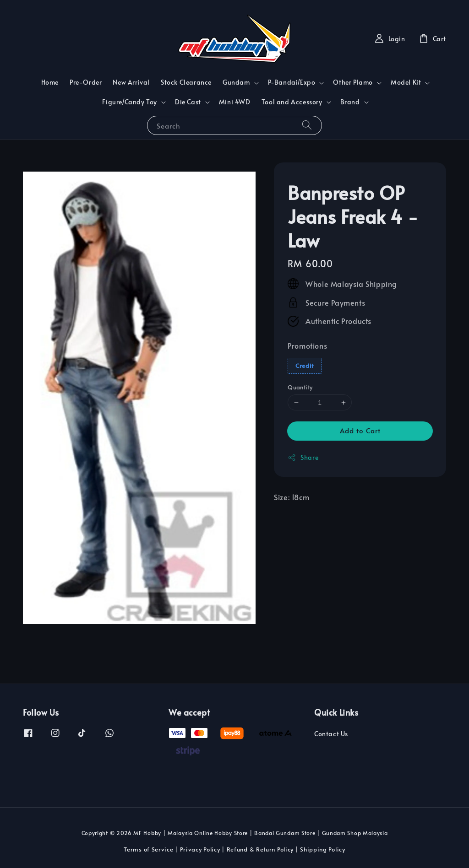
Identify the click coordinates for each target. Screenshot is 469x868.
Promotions (307, 345)
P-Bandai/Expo (292, 82)
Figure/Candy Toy (130, 102)
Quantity (300, 387)
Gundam (236, 82)
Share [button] (303, 457)
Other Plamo (353, 82)
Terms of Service (148, 849)
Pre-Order (86, 82)
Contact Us (331, 734)
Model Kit (406, 82)
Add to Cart (360, 430)
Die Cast (188, 102)
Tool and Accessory (292, 102)
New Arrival (131, 82)
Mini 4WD (235, 102)
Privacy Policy (200, 849)
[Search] (307, 125)
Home (50, 82)
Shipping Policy (323, 849)
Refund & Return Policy (260, 849)
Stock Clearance (186, 82)
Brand (350, 102)
